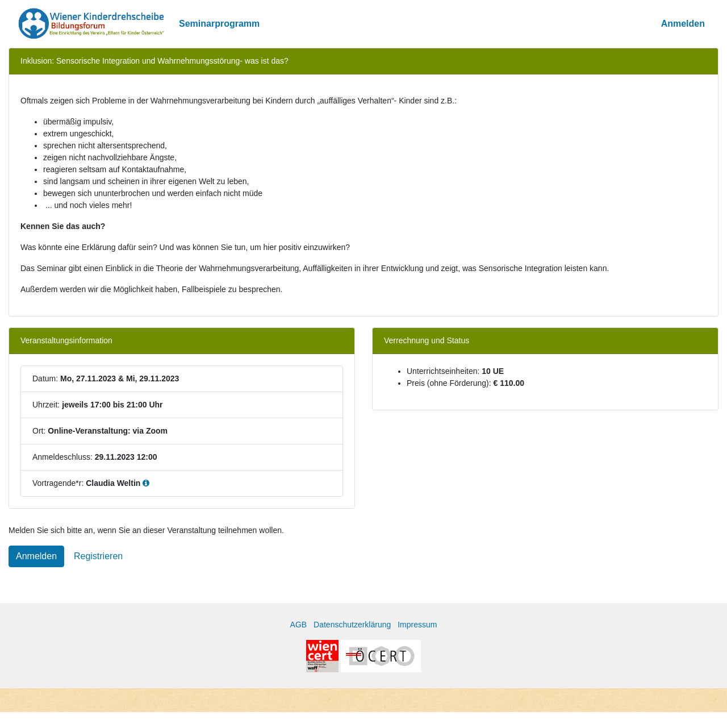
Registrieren (98, 556)
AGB (299, 625)
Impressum (417, 625)
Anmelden (683, 24)
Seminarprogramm (219, 24)
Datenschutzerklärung (352, 625)
